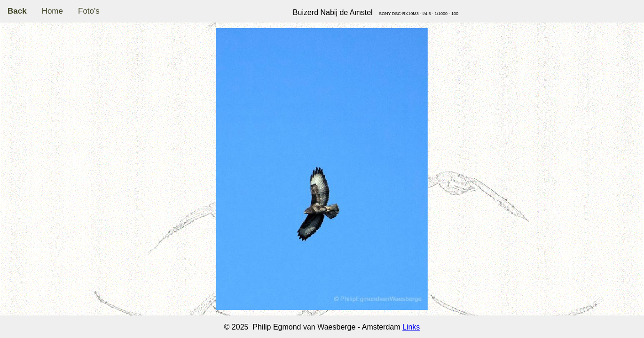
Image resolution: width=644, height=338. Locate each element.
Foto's (89, 11)
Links (411, 327)
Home (52, 11)
